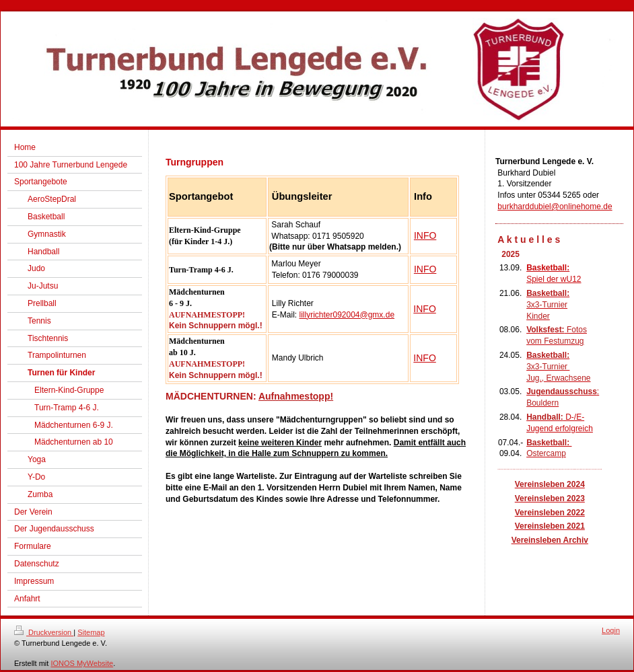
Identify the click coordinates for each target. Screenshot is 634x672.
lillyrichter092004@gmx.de (347, 315)
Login (611, 630)
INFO (425, 235)
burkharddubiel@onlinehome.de (555, 207)
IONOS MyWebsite (82, 663)
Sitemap (91, 632)
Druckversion (44, 632)
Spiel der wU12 (554, 279)
